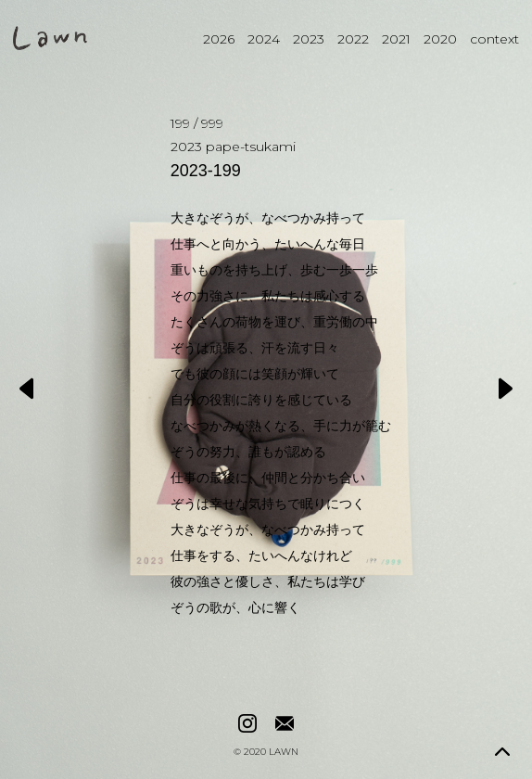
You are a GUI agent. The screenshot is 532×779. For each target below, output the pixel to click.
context (494, 39)
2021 (396, 39)
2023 (309, 39)
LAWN (284, 752)
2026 (219, 39)
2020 (440, 39)
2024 (264, 39)
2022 (353, 39)
